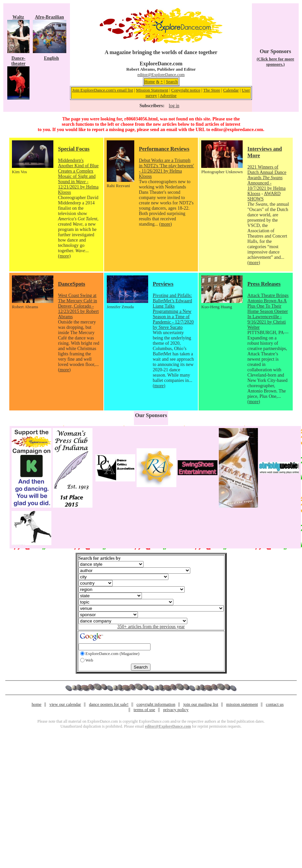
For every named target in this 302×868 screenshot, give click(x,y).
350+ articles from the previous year (151, 627)
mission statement (242, 704)
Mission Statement (152, 90)
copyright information (156, 704)
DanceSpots (72, 284)
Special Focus (74, 149)
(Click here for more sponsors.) (275, 62)
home (36, 704)
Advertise (168, 95)
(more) (64, 256)
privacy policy (176, 710)
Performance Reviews (164, 149)
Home (150, 81)
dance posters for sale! (109, 704)
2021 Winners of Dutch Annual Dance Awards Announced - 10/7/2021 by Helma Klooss (267, 180)
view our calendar (65, 704)
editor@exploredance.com (237, 130)
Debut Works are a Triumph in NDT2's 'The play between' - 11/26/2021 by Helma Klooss (166, 168)
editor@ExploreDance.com (161, 74)
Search (172, 81)
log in (174, 106)
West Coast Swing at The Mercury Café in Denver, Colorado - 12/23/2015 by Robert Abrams (78, 306)
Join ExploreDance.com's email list (103, 90)
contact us (275, 704)
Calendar (231, 90)
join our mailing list (201, 704)
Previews (163, 284)
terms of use (144, 710)
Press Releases (264, 284)
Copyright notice (186, 90)
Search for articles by (100, 558)
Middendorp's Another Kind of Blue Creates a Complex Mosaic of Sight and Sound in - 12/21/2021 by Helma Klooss (78, 176)
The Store (212, 90)
